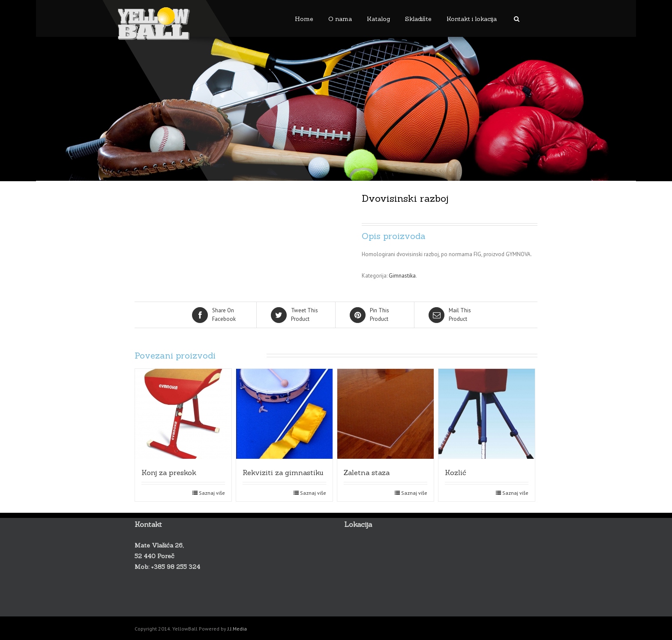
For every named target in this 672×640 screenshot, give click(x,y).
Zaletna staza (367, 473)
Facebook (218, 314)
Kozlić (456, 473)
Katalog (378, 19)
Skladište (418, 19)
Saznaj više (212, 493)
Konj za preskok (169, 473)
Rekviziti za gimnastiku (283, 473)
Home (304, 19)
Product (297, 314)
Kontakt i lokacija (472, 19)
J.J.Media (237, 629)
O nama (340, 19)
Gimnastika (402, 276)
